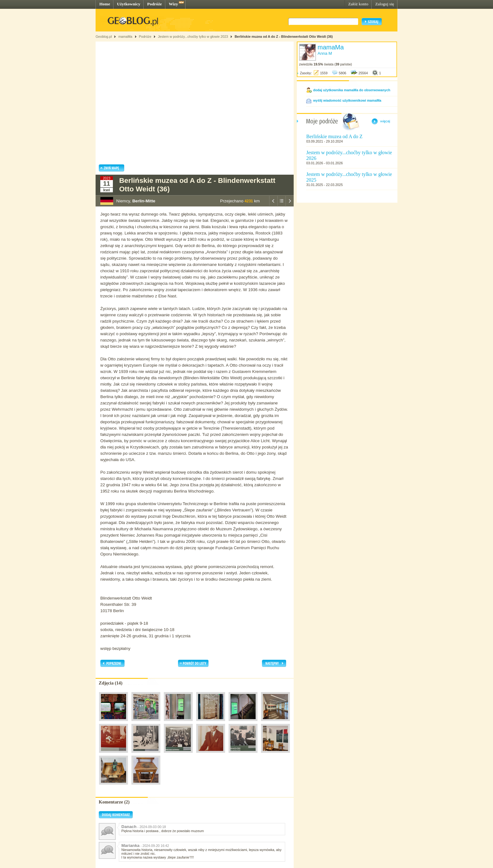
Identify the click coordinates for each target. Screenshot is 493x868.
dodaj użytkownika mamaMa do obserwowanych (352, 90)
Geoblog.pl (104, 37)
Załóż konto (358, 4)
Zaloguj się (385, 4)
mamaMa (125, 37)
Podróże (155, 4)
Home (105, 4)
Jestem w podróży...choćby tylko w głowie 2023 (193, 37)
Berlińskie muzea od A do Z (334, 136)
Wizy (173, 4)
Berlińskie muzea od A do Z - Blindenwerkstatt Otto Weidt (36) (284, 37)
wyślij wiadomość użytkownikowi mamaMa (347, 100)
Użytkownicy (129, 4)
